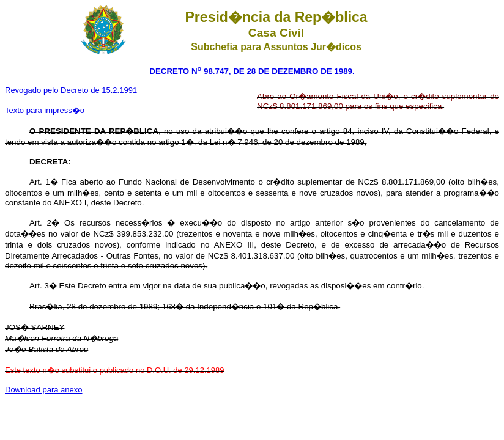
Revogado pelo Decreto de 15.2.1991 (71, 90)
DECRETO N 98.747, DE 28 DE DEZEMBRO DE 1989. (252, 71)
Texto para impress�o (45, 110)
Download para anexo (43, 390)
